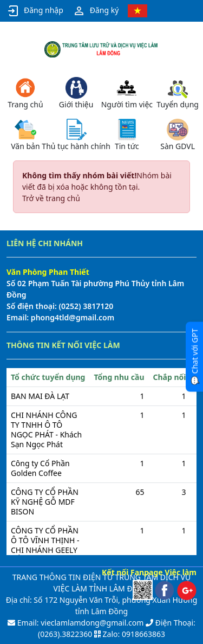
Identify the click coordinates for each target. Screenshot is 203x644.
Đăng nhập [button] (35, 11)
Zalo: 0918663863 (134, 634)
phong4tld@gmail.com (71, 317)
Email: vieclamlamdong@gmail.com (79, 623)
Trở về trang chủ (51, 198)
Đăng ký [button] (96, 11)
